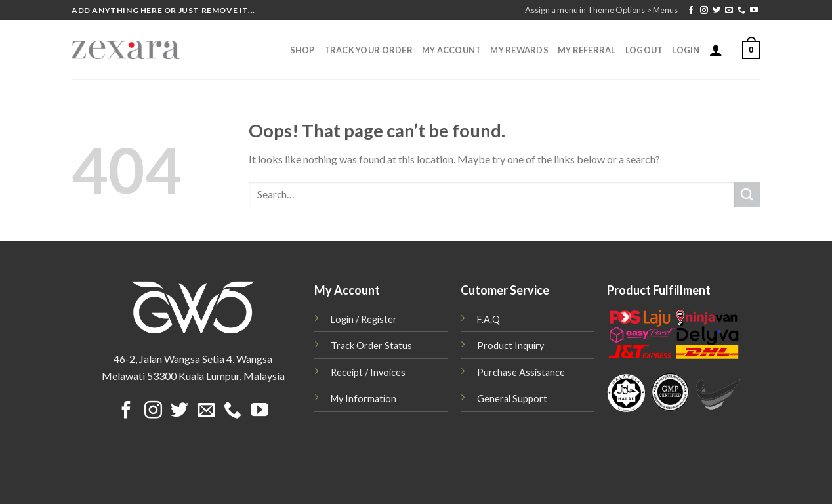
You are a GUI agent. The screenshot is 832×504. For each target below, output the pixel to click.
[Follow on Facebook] (691, 10)
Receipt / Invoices (368, 372)
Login (686, 50)
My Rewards (519, 50)
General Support (512, 399)
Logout (644, 50)
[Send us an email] (729, 10)
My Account (452, 50)
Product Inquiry (510, 346)
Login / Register (364, 319)
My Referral (587, 50)
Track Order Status (371, 346)
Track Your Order (368, 50)
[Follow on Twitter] (717, 10)
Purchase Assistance (521, 372)
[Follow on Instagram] (704, 10)
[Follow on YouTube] (754, 10)
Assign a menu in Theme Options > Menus (601, 10)
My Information (364, 399)
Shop (302, 50)
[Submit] (747, 195)
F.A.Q (489, 319)
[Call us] (741, 10)
